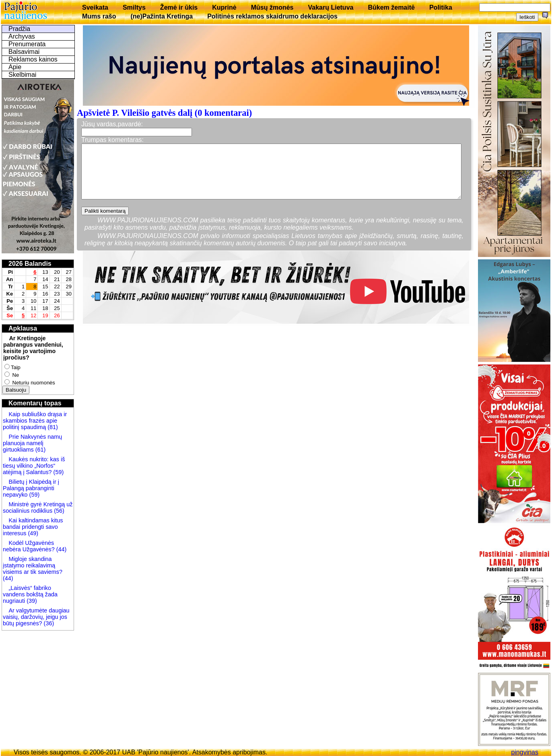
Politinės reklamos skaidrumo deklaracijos (272, 16)
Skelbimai (22, 75)
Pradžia (19, 29)
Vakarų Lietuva (331, 7)
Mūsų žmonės (272, 7)
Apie (15, 67)
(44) (61, 549)
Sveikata (95, 7)
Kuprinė (224, 7)
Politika (441, 7)
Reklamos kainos (33, 59)
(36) (48, 623)
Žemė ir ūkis (179, 7)
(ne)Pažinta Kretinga (162, 16)
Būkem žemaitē (391, 7)
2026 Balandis (30, 264)
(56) (58, 511)
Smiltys (134, 7)
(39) (31, 601)
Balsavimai (24, 52)
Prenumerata (27, 44)
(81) (52, 427)
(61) (40, 450)
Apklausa (23, 328)
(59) (58, 472)
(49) (32, 533)
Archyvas (22, 36)
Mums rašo (99, 16)
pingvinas (525, 752)
